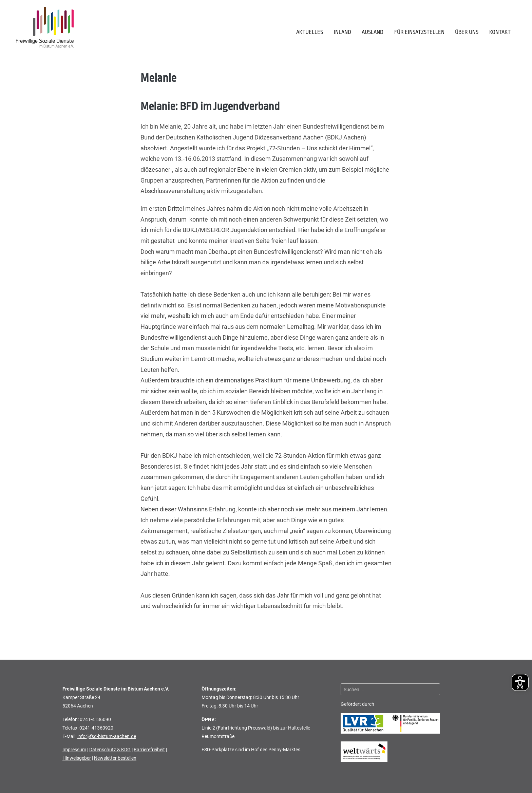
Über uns (467, 32)
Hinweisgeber (77, 758)
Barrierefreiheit (149, 750)
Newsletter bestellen (115, 758)
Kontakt (500, 32)
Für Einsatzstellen (419, 32)
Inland (343, 32)
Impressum (74, 750)
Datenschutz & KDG (110, 750)
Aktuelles (310, 32)
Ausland (373, 32)
